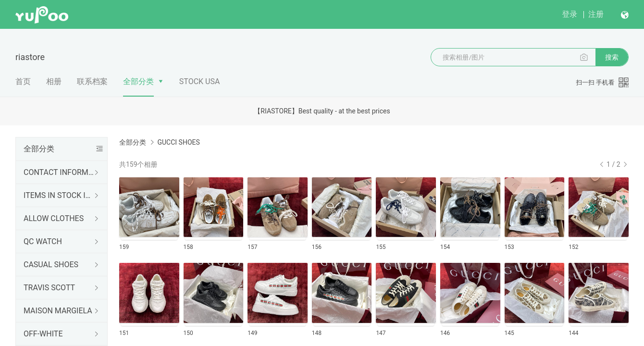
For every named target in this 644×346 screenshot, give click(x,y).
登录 (570, 14)
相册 (54, 81)
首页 (23, 81)
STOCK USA (200, 81)
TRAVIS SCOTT (49, 288)
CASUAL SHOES (51, 265)
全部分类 (138, 81)
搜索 (612, 57)
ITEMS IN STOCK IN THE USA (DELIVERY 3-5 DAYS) (60, 195)
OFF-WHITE (43, 334)
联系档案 (92, 81)
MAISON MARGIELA (58, 311)
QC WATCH (43, 241)
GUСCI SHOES (178, 142)
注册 (596, 14)
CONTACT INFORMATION (60, 172)
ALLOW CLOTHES (54, 218)
